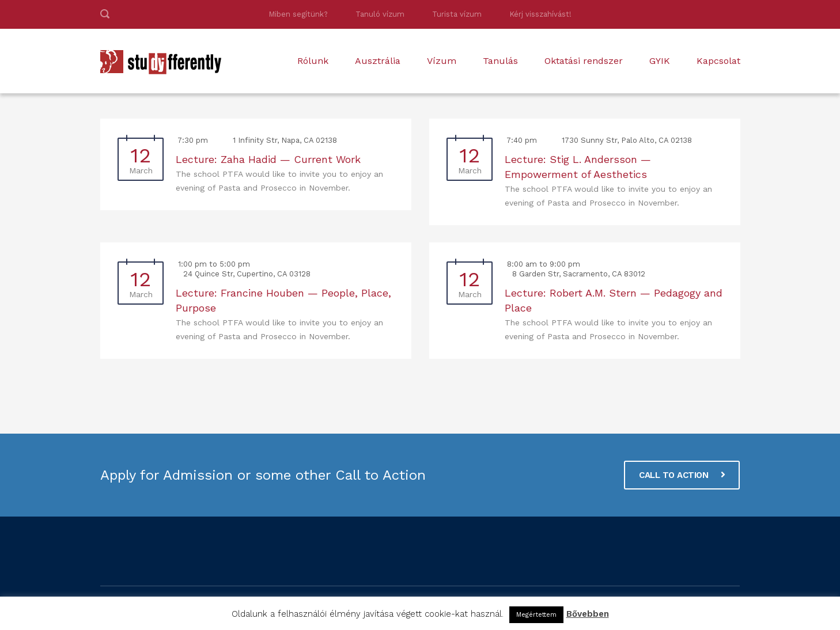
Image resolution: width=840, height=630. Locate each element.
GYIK (660, 61)
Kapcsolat (718, 61)
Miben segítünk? (298, 14)
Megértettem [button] (536, 615)
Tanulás (500, 61)
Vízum (442, 61)
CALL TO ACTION (682, 475)
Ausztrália (378, 61)
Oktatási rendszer (584, 61)
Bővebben (588, 614)
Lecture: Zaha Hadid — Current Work (268, 159)
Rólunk (313, 61)
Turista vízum (457, 14)
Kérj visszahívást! (540, 14)
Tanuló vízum (380, 14)
